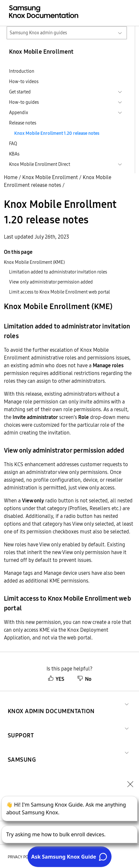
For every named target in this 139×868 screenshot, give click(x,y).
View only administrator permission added (51, 282)
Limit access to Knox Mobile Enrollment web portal (59, 292)
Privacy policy (22, 857)
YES (56, 679)
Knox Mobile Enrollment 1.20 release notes (57, 133)
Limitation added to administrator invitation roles (58, 272)
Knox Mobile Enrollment (50, 177)
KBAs (14, 154)
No (84, 679)
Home (11, 177)
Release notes (23, 123)
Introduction (22, 71)
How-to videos (24, 81)
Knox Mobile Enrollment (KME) (34, 262)
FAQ (13, 144)
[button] (51, 703)
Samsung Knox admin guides (38, 33)
